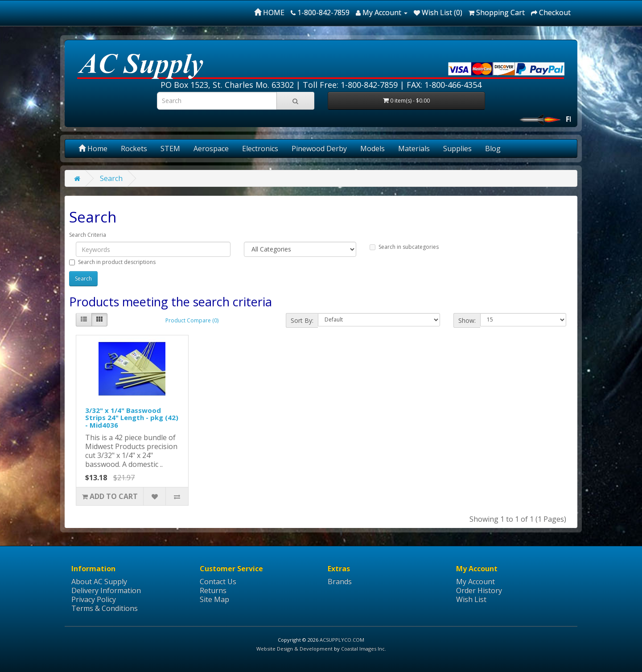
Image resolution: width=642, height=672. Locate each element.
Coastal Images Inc (363, 649)
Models (372, 148)
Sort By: (302, 320)
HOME (269, 12)
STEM (170, 148)
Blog (493, 148)
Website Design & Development (294, 649)
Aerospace (211, 148)
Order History (479, 590)
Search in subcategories (404, 247)
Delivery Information (106, 590)
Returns (213, 590)
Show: (467, 320)
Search (111, 178)
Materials (414, 148)
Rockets (134, 148)
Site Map (214, 599)
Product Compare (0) (192, 320)
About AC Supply (99, 581)
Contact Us (218, 581)
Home (93, 148)
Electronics (260, 148)
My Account (475, 581)
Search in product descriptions (112, 262)
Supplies (457, 148)
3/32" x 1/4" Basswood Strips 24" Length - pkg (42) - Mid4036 (132, 418)
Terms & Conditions (105, 608)
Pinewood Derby (319, 148)
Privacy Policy (94, 599)
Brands (340, 581)
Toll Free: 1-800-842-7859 (350, 85)
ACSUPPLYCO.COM (342, 640)
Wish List (471, 599)
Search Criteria (88, 235)
